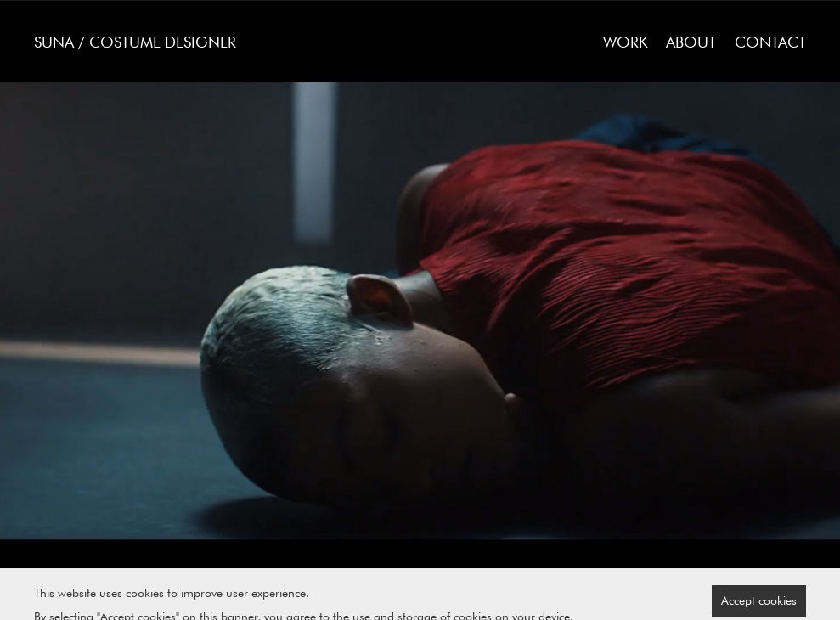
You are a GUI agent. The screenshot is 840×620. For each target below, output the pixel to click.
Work (626, 42)
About (691, 42)
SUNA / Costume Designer (135, 42)
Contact (770, 42)
